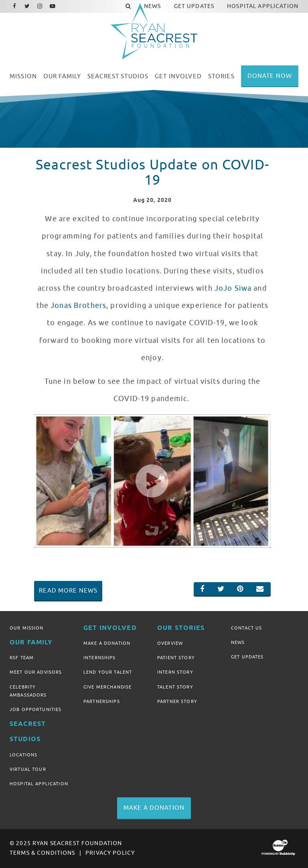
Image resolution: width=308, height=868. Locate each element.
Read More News (68, 591)
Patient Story (176, 658)
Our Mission (27, 628)
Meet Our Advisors (36, 672)
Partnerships (102, 701)
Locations (23, 755)
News (238, 642)
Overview (170, 643)
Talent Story (175, 687)
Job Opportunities (35, 709)
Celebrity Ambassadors (28, 691)
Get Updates (247, 657)
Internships (100, 658)
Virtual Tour (28, 769)
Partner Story (177, 701)
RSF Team (22, 658)
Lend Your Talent (108, 672)
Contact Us (246, 628)
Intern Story (175, 672)
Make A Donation (107, 643)
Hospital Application (39, 784)
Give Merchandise (107, 687)
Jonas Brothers (78, 306)
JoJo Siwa (233, 288)
